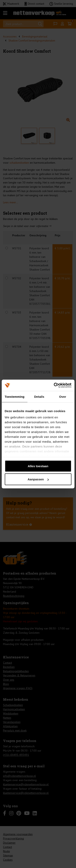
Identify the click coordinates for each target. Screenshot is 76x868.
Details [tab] (39, 396)
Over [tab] (63, 396)
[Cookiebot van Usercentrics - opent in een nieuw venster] (54, 385)
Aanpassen (38, 479)
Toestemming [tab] (15, 396)
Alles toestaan (38, 466)
